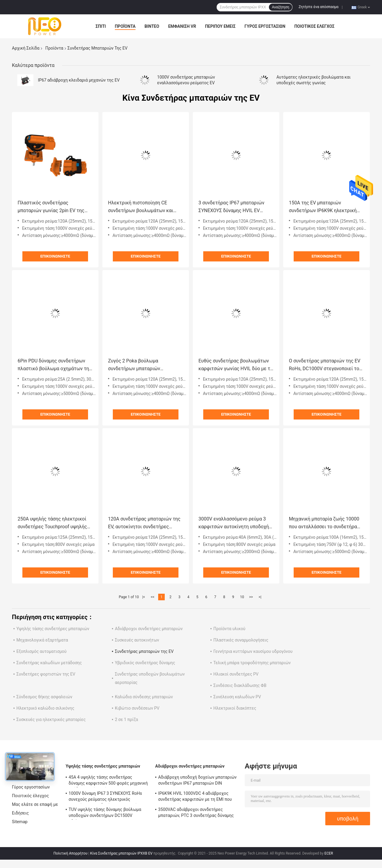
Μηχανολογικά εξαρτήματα (42, 640)
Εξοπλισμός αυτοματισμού (41, 651)
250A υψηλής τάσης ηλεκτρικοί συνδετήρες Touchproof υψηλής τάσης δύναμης (52, 523)
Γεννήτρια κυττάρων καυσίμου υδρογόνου (253, 651)
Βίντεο (152, 26)
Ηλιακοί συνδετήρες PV (236, 674)
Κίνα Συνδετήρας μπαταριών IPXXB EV (121, 853)
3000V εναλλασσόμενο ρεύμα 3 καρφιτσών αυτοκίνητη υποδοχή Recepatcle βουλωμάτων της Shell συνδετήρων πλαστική (235, 523)
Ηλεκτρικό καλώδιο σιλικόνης (45, 708)
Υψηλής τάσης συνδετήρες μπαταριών (53, 629)
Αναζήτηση (281, 7)
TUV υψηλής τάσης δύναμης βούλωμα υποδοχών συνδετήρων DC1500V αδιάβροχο (105, 813)
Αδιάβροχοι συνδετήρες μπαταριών (149, 629)
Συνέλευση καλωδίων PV (237, 697)
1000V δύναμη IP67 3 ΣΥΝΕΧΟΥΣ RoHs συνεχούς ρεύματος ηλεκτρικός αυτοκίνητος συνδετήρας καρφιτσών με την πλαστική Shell (107, 797)
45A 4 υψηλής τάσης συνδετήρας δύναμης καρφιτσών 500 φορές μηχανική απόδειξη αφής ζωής (108, 781)
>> (251, 597)
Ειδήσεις (20, 813)
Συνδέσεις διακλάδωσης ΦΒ (240, 685)
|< (144, 597)
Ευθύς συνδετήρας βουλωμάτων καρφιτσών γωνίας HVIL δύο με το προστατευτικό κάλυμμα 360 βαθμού (236, 365)
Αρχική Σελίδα (26, 48)
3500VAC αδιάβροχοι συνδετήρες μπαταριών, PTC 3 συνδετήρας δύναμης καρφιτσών (196, 813)
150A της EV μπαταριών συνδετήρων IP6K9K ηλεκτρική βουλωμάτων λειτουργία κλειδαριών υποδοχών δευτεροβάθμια (323, 207)
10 (242, 597)
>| (260, 597)
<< (153, 597)
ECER (329, 853)
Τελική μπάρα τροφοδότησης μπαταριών (252, 663)
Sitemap (20, 822)
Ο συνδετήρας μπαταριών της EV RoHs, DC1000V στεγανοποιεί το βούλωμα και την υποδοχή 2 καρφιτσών (325, 365)
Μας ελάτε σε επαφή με (35, 804)
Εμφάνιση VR (182, 26)
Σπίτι (101, 26)
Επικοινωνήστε (55, 256)
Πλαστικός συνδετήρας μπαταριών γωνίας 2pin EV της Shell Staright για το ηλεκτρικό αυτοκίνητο (51, 207)
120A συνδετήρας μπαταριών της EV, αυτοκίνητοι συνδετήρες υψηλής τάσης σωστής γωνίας (144, 523)
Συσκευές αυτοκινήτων (137, 640)
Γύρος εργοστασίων (265, 26)
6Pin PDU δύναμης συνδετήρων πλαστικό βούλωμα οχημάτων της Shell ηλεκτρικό (55, 365)
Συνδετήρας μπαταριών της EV (144, 651)
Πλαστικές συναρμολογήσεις (241, 640)
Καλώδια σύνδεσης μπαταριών (144, 697)
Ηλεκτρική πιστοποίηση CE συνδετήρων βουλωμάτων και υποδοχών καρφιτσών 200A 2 (141, 207)
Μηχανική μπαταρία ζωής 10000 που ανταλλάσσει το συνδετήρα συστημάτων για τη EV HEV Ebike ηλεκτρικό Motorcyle (325, 523)
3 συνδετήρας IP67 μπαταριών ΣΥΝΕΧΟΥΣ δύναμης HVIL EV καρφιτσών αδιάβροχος (231, 207)
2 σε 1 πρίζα (126, 719)
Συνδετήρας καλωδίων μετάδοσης (49, 663)
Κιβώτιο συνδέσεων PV (137, 708)
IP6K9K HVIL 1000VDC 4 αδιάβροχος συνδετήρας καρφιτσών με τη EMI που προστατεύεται (195, 797)
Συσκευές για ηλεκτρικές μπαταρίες (51, 719)
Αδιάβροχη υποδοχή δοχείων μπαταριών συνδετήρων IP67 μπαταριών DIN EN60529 (197, 781)
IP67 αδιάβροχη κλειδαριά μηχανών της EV (79, 80)
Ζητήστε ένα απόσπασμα (319, 7)
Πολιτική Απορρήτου (70, 853)
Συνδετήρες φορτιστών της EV (46, 674)
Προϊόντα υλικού (229, 629)
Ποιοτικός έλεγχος (314, 26)
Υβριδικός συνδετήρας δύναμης (145, 663)
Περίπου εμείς (220, 26)
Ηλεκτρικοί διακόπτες (235, 708)
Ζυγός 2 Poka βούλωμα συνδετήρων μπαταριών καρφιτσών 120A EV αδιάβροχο (142, 365)
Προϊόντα (125, 26)
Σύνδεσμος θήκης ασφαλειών (44, 697)
